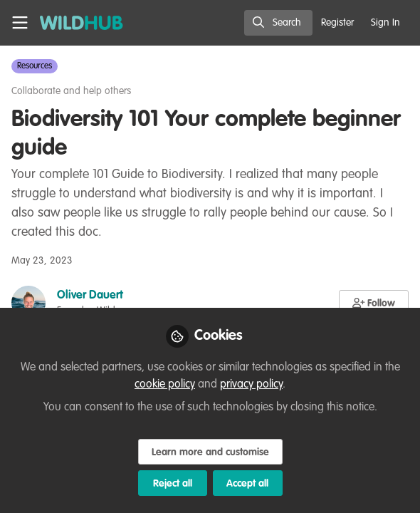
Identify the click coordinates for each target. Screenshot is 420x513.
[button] (374, 303)
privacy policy (251, 385)
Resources (35, 66)
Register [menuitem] (337, 23)
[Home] (74, 23)
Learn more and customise (210, 452)
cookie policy (165, 385)
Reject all (173, 484)
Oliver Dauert (90, 296)
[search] (278, 23)
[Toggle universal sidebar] (20, 23)
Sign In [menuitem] (385, 23)
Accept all (247, 484)
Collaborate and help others (71, 91)
